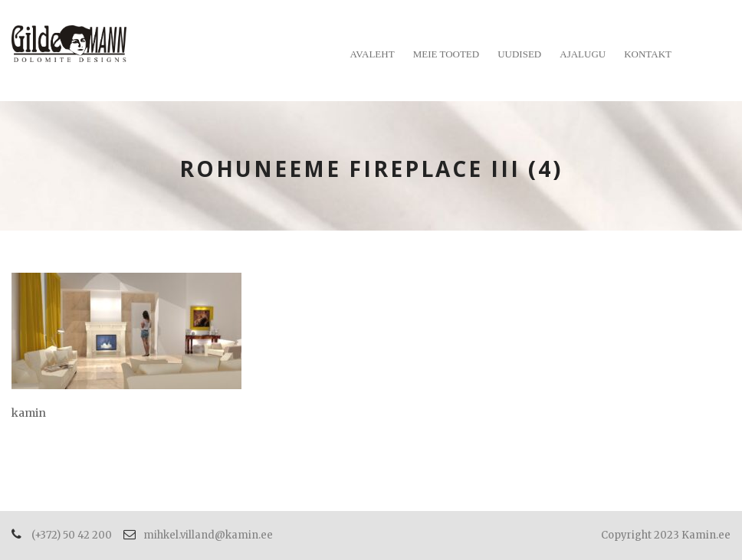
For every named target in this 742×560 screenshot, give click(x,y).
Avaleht (373, 54)
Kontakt (648, 54)
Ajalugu (583, 54)
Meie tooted (447, 54)
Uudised (519, 54)
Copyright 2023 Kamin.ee (666, 535)
